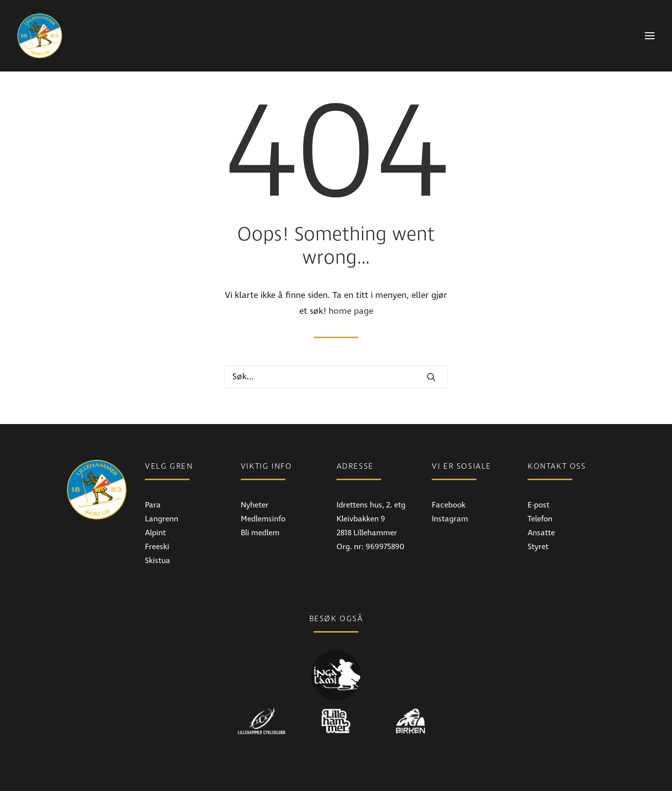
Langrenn (162, 519)
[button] (431, 377)
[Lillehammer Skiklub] (40, 36)
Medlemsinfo (263, 519)
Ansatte (541, 533)
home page (351, 311)
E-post (538, 505)
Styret (538, 547)
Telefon (540, 519)
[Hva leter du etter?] (336, 377)
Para (153, 505)
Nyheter (255, 505)
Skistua (158, 561)
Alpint (155, 533)
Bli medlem (260, 533)
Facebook (449, 505)
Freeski (157, 547)
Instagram (450, 519)
